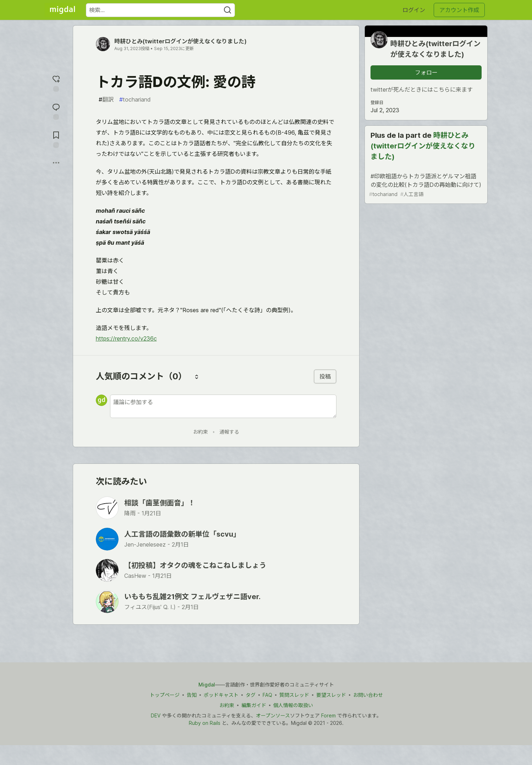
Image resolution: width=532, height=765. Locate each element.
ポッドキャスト (221, 695)
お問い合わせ (368, 695)
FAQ (267, 695)
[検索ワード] (160, 10)
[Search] (227, 10)
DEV (156, 715)
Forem (328, 715)
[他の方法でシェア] (56, 163)
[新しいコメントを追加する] (223, 406)
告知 (191, 695)
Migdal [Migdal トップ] (207, 685)
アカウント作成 (459, 10)
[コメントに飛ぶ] (56, 111)
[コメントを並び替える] (197, 376)
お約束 (201, 432)
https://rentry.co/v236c (126, 338)
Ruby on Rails (205, 723)
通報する (229, 432)
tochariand (135, 99)
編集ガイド (254, 705)
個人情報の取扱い (293, 705)
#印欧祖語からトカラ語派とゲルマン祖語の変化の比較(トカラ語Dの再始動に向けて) (426, 185)
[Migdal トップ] (62, 10)
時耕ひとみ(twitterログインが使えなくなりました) (180, 41)
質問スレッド (294, 695)
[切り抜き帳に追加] (56, 139)
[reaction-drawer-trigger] (56, 83)
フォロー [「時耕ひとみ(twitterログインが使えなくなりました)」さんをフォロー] (426, 72)
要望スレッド (331, 695)
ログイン (414, 10)
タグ (250, 695)
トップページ (164, 695)
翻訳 (106, 99)
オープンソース (273, 715)
